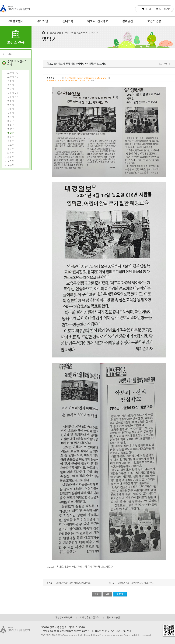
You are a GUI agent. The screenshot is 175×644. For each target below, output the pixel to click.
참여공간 (128, 21)
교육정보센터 (15, 21)
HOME (149, 9)
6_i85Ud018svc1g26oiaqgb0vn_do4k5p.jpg (69, 81)
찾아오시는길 (113, 618)
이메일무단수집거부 (90, 618)
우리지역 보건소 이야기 (76, 33)
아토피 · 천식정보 (98, 21)
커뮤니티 (8, 54)
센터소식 (68, 21)
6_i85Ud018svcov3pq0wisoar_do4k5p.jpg (86, 78)
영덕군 (95, 33)
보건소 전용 (154, 21)
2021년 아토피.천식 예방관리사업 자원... (136, 583)
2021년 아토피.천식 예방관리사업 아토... (74, 583)
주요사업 (43, 21)
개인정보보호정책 (64, 618)
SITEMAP (164, 9)
